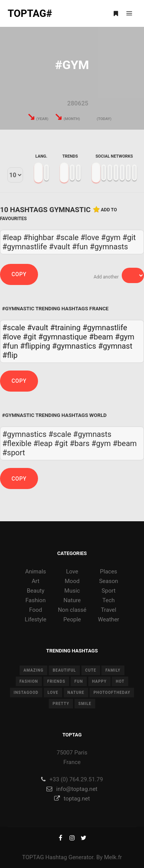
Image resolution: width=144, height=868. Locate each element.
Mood (72, 581)
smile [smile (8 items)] (85, 704)
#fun (10, 346)
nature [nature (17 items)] (76, 693)
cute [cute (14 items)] (91, 670)
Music (72, 591)
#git (30, 337)
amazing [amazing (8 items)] (33, 670)
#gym (125, 337)
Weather (108, 619)
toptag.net (72, 799)
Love (72, 572)
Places (108, 572)
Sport (109, 591)
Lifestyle (36, 619)
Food (36, 610)
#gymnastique (63, 337)
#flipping (35, 346)
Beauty (36, 591)
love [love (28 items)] (53, 693)
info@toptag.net (72, 789)
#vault (37, 328)
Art (36, 581)
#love (12, 337)
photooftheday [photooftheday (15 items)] (112, 693)
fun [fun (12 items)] (79, 681)
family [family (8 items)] (113, 670)
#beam (101, 337)
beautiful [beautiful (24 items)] (64, 670)
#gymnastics (74, 346)
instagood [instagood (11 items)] (26, 693)
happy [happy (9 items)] (99, 681)
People (72, 619)
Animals (35, 572)
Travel (109, 610)
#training (65, 328)
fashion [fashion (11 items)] (29, 681)
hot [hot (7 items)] (120, 681)
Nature (72, 600)
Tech (109, 600)
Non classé (72, 610)
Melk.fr (113, 857)
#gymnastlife (105, 328)
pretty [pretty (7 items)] (61, 704)
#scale (14, 328)
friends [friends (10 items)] (56, 681)
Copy (19, 274)
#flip (10, 355)
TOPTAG (33, 857)
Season (109, 581)
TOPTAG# (30, 13)
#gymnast (115, 346)
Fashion (36, 600)
